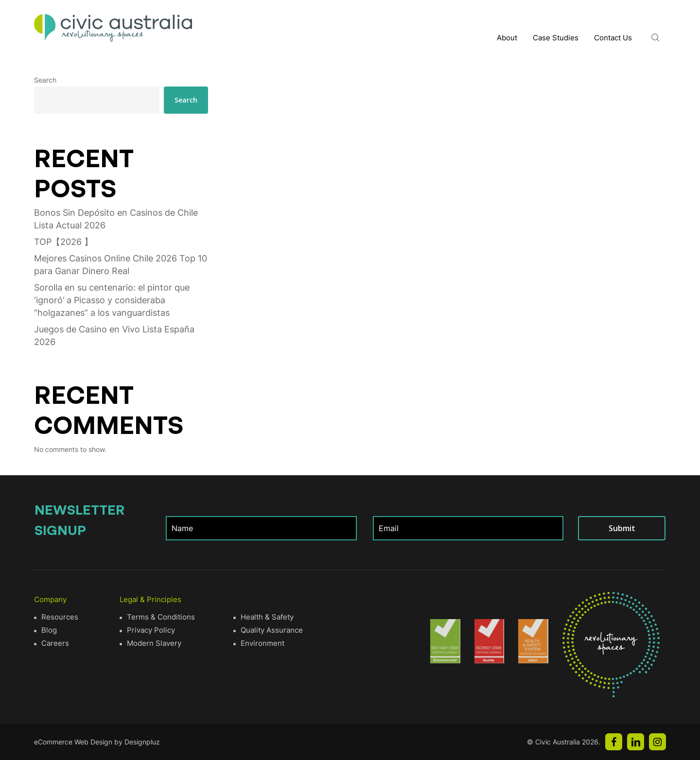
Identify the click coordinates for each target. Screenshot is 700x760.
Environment (262, 643)
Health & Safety (267, 617)
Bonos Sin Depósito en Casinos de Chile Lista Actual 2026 (116, 219)
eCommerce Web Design (73, 742)
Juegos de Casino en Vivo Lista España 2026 (114, 336)
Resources (60, 617)
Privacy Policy (151, 630)
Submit (622, 528)
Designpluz (142, 742)
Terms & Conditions (161, 617)
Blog (49, 630)
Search (45, 80)
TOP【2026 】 (63, 242)
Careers (55, 643)
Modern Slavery (154, 643)
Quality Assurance (272, 630)
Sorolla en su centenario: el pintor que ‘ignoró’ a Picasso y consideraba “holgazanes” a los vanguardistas (112, 300)
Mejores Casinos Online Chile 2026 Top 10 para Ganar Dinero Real (121, 265)
